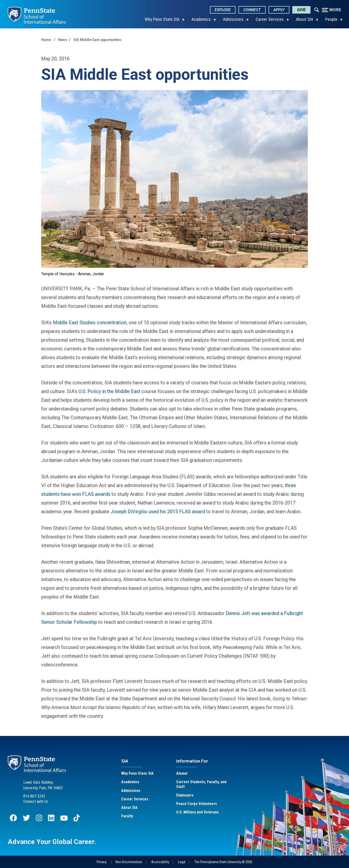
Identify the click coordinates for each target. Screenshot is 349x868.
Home (46, 40)
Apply (279, 10)
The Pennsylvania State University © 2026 (223, 862)
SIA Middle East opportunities (97, 40)
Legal (182, 862)
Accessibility (160, 862)
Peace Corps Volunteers (197, 804)
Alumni (182, 773)
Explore (223, 10)
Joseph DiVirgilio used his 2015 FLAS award (158, 512)
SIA (125, 761)
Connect (252, 10)
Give (301, 10)
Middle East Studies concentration (90, 323)
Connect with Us (36, 801)
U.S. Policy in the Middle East (109, 391)
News (63, 40)
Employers (185, 795)
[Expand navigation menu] (317, 9)
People (331, 19)
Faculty (127, 816)
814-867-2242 (34, 796)
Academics (201, 19)
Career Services (270, 19)
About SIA (305, 19)
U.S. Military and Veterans (198, 812)
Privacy (102, 862)
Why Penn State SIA (162, 19)
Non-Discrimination (129, 862)
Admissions (233, 19)
